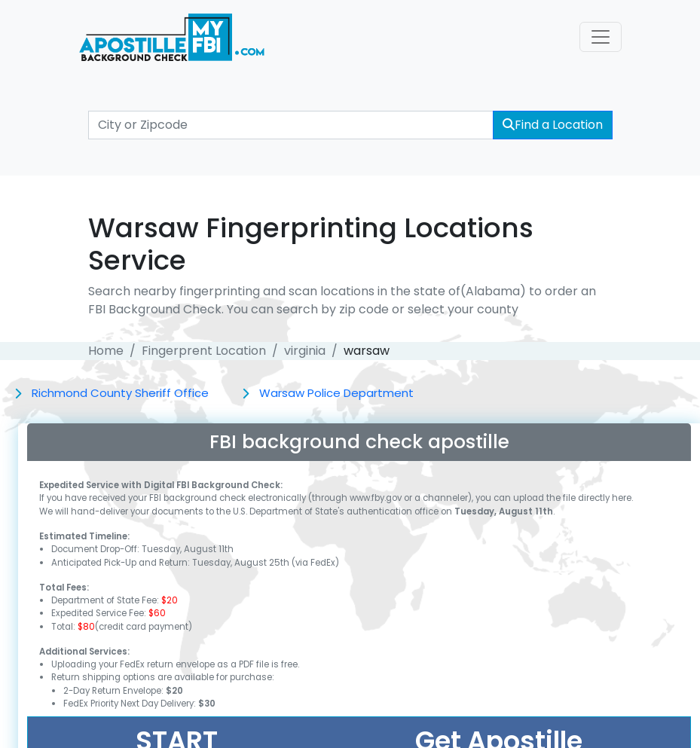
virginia (305, 351)
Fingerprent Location (204, 351)
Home (106, 351)
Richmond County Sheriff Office (120, 393)
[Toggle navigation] (601, 37)
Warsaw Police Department (336, 393)
